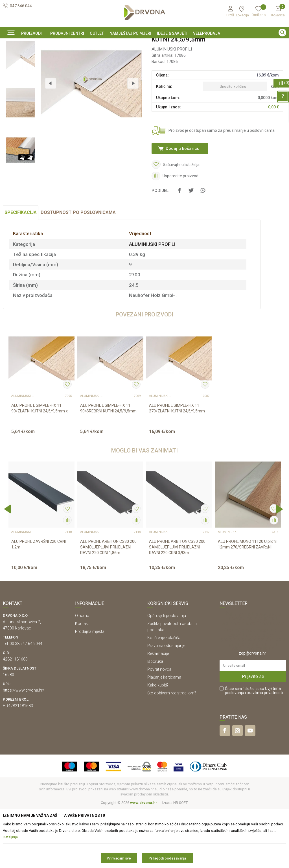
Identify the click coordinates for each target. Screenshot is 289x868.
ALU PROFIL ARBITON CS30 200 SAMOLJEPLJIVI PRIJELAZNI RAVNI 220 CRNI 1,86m (108, 606)
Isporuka (155, 721)
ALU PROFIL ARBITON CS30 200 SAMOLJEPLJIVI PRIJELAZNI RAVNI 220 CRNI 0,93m (177, 606)
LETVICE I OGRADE (37, 56)
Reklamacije (158, 713)
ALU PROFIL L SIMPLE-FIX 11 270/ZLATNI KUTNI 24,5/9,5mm (177, 467)
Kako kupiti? (158, 744)
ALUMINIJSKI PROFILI (74, 56)
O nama (82, 675)
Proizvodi (10, 56)
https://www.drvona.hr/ (24, 749)
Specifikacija (21, 272)
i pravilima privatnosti (264, 752)
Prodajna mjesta (90, 691)
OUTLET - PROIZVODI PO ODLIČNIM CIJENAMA (144, 43)
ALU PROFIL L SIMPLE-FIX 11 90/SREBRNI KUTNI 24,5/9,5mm (108, 467)
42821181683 (15, 718)
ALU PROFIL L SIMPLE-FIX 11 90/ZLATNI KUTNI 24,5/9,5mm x (40, 467)
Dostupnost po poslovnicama (78, 272)
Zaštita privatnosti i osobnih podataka (172, 686)
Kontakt (82, 683)
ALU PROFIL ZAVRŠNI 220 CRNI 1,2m (39, 604)
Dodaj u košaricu (182, 195)
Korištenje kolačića (164, 697)
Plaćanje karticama (164, 736)
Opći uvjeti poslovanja (167, 675)
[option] (144, 43)
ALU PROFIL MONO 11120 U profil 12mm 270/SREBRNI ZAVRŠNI (247, 604)
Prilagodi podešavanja (167, 858)
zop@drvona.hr (252, 712)
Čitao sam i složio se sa (254, 750)
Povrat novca (159, 729)
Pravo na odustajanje (166, 705)
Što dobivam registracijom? (172, 752)
